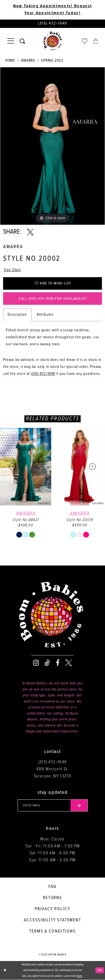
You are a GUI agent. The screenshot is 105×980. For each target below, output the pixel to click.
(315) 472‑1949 (43, 374)
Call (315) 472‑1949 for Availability (53, 299)
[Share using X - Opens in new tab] (30, 232)
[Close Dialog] (5, 970)
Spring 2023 (52, 61)
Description (17, 315)
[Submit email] (79, 806)
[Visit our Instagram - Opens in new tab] (36, 663)
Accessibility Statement (52, 920)
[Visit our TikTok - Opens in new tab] (47, 663)
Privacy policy (53, 909)
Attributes (45, 315)
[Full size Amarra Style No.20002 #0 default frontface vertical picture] (53, 146)
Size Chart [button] (12, 270)
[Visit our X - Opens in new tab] (69, 663)
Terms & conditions (52, 931)
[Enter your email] (53, 806)
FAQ (53, 887)
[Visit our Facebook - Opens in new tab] (58, 663)
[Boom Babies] (53, 41)
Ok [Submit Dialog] (100, 970)
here (80, 976)
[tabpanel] (53, 146)
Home (10, 61)
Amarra (28, 61)
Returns (53, 898)
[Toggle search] (22, 41)
